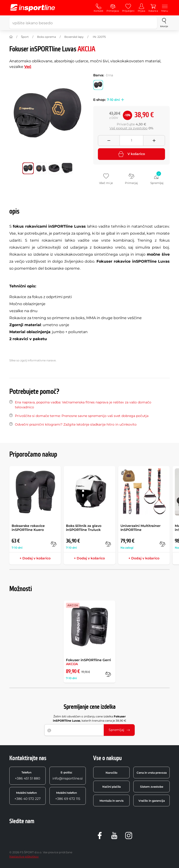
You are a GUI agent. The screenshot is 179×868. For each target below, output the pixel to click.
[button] (122, 100)
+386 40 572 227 (28, 796)
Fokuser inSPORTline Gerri (88, 662)
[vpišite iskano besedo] (83, 23)
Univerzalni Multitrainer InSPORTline (141, 528)
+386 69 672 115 (68, 796)
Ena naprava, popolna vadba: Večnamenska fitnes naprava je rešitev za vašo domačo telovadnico (83, 405)
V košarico (132, 154)
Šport (25, 37)
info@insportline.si (68, 776)
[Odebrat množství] (109, 141)
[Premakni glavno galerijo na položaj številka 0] (28, 168)
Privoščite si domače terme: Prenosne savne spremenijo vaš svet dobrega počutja (82, 416)
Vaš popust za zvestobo (129, 128)
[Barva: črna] (98, 85)
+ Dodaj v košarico (35, 558)
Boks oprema (46, 37)
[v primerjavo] (54, 544)
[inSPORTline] (33, 8)
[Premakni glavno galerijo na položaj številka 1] (41, 168)
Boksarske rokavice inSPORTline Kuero (28, 528)
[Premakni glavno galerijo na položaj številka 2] (54, 168)
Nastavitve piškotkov (24, 856)
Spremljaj (119, 730)
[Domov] (11, 37)
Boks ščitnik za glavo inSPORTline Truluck (84, 528)
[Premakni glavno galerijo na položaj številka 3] (67, 168)
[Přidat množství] (154, 141)
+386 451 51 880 (28, 776)
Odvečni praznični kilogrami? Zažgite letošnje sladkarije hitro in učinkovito (76, 424)
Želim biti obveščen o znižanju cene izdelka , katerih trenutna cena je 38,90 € (90, 718)
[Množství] (131, 141)
